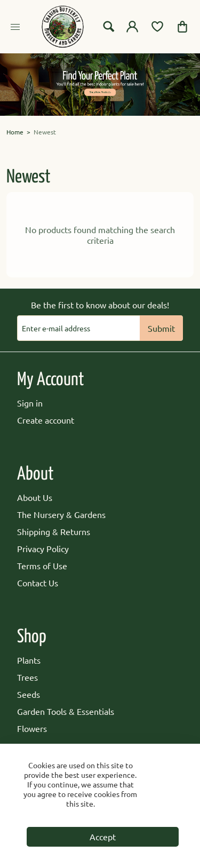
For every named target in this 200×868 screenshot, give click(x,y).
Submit (161, 328)
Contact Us (38, 583)
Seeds (29, 694)
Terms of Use (42, 566)
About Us (35, 497)
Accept (103, 837)
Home (15, 132)
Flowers (32, 728)
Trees (27, 677)
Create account (46, 420)
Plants (29, 660)
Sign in (30, 403)
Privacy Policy (43, 548)
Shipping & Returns (54, 531)
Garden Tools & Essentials (66, 711)
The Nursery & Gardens (61, 514)
